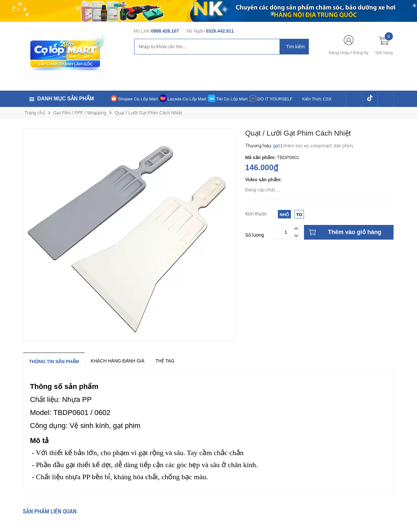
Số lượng (255, 235)
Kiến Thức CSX (317, 99)
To (299, 215)
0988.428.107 (165, 31)
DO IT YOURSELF (275, 99)
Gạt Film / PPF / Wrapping (80, 113)
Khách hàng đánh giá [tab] (117, 361)
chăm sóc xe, (297, 146)
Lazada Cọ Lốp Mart (187, 99)
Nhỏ (285, 215)
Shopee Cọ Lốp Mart (138, 99)
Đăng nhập (339, 53)
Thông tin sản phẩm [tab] (54, 362)
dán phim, (344, 146)
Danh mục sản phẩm (65, 99)
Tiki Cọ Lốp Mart (232, 99)
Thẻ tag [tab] (165, 361)
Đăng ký (361, 53)
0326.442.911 (220, 31)
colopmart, (322, 146)
